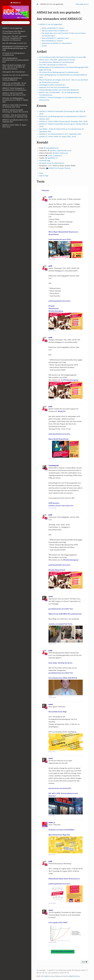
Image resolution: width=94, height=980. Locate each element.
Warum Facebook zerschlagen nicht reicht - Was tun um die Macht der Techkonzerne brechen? (14, 67)
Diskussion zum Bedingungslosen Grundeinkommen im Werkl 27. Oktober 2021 (15, 100)
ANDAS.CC (16, 11)
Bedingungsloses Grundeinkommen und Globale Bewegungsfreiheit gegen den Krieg (15, 48)
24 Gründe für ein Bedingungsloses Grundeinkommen (14, 54)
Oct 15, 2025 (52, 459)
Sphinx (47, 976)
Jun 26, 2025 (52, 903)
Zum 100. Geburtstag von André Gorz (15, 43)
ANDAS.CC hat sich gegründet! (12, 28)
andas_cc (52, 822)
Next (85, 962)
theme (58, 976)
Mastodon (45, 190)
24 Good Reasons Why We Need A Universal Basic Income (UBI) (14, 32)
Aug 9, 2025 (52, 855)
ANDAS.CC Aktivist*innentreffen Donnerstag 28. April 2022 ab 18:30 (14, 94)
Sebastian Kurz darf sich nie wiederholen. (16, 75)
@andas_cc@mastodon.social (61, 151)
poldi (50, 197)
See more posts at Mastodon (63, 951)
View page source (82, 4)
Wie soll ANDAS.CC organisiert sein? (55, 38)
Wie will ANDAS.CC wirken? (52, 41)
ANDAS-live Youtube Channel (59, 168)
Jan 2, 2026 (52, 259)
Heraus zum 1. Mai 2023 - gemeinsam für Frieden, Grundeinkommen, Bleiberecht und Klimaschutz (15, 38)
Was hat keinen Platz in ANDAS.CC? (55, 31)
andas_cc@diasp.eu (55, 156)
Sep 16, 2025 (52, 698)
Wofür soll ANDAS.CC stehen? (53, 28)
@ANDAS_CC (53, 158)
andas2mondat (52, 148)
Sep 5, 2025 (52, 752)
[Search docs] (16, 23)
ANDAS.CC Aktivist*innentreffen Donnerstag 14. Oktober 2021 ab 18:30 (15, 111)
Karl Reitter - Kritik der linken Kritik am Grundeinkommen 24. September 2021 (15, 116)
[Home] (38, 4)
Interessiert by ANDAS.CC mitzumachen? (57, 43)
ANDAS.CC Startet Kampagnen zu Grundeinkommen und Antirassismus (14, 89)
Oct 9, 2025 (52, 590)
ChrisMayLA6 (54, 466)
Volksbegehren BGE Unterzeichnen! (14, 72)
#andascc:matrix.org (60, 153)
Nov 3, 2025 (52, 400)
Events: (44, 46)
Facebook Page (45, 161)
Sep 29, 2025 (52, 644)
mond (51, 597)
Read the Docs (75, 976)
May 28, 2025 (52, 942)
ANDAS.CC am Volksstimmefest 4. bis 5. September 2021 (15, 121)
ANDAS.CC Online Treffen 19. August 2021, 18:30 (14, 126)
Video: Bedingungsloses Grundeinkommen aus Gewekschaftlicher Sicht (16, 60)
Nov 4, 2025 (52, 331)
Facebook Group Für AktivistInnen (52, 163)
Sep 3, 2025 (52, 816)
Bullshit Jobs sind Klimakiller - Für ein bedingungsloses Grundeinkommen (14, 84)
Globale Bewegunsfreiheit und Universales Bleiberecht (12, 79)
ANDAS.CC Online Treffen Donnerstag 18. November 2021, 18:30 (15, 106)
